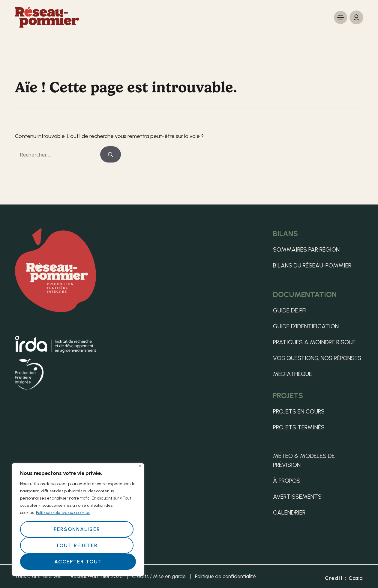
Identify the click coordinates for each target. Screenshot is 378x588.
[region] (78, 520)
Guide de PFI (290, 310)
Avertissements (297, 497)
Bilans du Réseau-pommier (312, 265)
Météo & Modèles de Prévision (304, 460)
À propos (287, 481)
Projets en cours (299, 411)
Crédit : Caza (344, 578)
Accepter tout (78, 562)
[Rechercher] (111, 154)
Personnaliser (77, 529)
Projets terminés (299, 427)
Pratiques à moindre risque (314, 342)
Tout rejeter (77, 545)
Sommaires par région (306, 249)
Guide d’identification (306, 326)
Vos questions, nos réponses (317, 358)
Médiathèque (292, 374)
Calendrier (289, 512)
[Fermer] (140, 466)
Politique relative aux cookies (63, 513)
